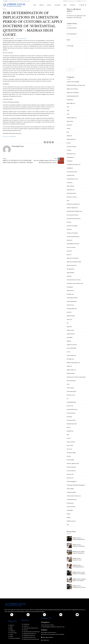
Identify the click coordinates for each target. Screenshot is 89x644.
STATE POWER (70, 460)
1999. (68, 110)
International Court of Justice (74, 280)
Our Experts (57, 5)
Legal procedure (71, 330)
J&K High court (70, 294)
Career (12, 635)
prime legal (69, 417)
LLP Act (69, 352)
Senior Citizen (70, 445)
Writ (68, 525)
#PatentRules (70, 100)
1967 (68, 107)
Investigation (70, 287)
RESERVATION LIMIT (72, 424)
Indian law (69, 276)
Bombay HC (69, 136)
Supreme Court (70, 474)
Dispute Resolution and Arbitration (31, 632)
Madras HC (69, 366)
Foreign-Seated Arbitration (73, 237)
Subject (76, 41)
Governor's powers (71, 247)
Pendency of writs (71, 395)
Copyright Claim (71, 175)
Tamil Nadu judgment (72, 481)
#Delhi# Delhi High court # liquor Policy (76, 85)
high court (69, 255)
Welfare (69, 514)
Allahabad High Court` (72, 118)
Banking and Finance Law (29, 635)
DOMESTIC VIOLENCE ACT (73, 204)
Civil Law (25, 630)
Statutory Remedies (71, 467)
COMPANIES (70, 168)
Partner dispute (70, 388)
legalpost (69, 341)
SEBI (68, 435)
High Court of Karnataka (72, 258)
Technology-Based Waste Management (76, 485)
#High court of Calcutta (72, 89)
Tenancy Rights (70, 489)
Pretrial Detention (71, 413)
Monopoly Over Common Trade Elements (76, 377)
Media (11, 636)
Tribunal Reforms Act (72, 499)
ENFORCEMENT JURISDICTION (74, 211)
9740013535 (46, 640)
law (68, 323)
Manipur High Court (71, 370)
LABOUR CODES (71, 316)
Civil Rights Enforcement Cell (74, 164)
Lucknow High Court (71, 355)
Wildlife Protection (71, 521)
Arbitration (69, 125)
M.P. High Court (70, 359)
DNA (68, 201)
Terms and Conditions (15, 638)
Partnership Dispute (71, 391)
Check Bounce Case (71, 154)
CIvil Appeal (70, 161)
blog (4, 9)
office (68, 384)
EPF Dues (69, 222)
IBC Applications (71, 269)
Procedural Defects (71, 420)
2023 (68, 114)
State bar (69, 456)
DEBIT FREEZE (70, 186)
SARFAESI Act (70, 431)
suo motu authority (71, 471)
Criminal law (70, 183)
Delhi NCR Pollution (71, 193)
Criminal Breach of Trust (72, 179)
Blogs (65, 5)
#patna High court (71, 103)
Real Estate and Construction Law (31, 639)
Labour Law (69, 319)
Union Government (71, 507)
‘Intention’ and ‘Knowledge (73, 82)
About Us (42, 5)
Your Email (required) (76, 35)
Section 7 (69, 438)
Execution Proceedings (72, 226)
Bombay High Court (71, 139)
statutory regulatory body (73, 463)
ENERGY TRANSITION (72, 208)
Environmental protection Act (74, 219)
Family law (69, 229)
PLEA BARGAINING (71, 402)
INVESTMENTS (70, 291)
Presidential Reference (72, 409)
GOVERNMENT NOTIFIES (73, 244)
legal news (69, 327)
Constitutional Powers (72, 172)
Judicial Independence (72, 301)
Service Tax (69, 449)
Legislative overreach (72, 345)
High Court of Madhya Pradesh (74, 262)
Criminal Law (26, 624)
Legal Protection (71, 334)
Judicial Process (70, 305)
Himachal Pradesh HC (72, 265)
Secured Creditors (71, 442)
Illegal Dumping (70, 273)
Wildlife (69, 517)
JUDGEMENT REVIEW (72, 298)
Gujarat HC (69, 251)
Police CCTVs (70, 406)
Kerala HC (69, 312)
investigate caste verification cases (75, 283)
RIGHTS (69, 427)
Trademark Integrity (71, 492)
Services (49, 5)
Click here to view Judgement (9, 136)
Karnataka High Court (72, 309)
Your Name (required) (76, 30)
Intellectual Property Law (29, 637)
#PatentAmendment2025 (73, 96)
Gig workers (70, 240)
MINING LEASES (71, 373)
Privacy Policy (13, 633)
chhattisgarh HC (71, 157)
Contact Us (73, 5)
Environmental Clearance (73, 215)
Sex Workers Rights (71, 453)
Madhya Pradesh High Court (73, 363)
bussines (69, 143)
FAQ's (11, 627)
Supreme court (70, 478)
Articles (69, 128)
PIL (68, 399)
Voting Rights (70, 510)
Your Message (76, 56)
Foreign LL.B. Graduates (72, 233)
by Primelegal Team (21, 39)
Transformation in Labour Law (74, 496)
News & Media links (71, 381)
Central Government (71, 146)
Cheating (69, 150)
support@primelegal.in (48, 637)
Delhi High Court (71, 190)
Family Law (26, 626)
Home (35, 5)
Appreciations (70, 121)
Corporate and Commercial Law (31, 628)
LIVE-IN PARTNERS (71, 348)
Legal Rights (70, 337)
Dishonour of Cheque (72, 197)
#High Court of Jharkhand (73, 92)
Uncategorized (70, 503)
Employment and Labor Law (30, 634)
